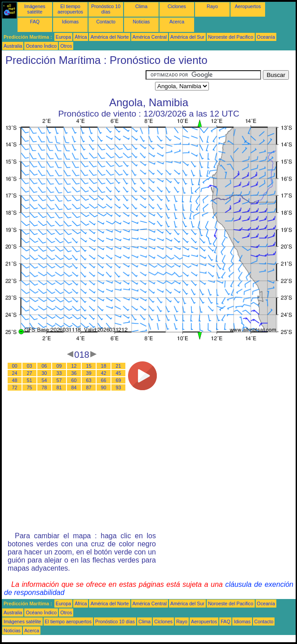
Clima (141, 6)
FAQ (35, 22)
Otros (66, 46)
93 (119, 387)
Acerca (177, 22)
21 (119, 366)
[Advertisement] (74, 81)
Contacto (106, 22)
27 (30, 373)
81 (59, 387)
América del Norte (109, 37)
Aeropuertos (248, 6)
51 (30, 380)
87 (89, 387)
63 (89, 380)
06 (44, 366)
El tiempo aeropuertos (70, 9)
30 (44, 373)
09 (59, 366)
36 (74, 373)
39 (89, 373)
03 (30, 366)
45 (119, 373)
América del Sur (187, 37)
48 (15, 380)
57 (59, 380)
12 (74, 366)
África (81, 37)
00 (15, 366)
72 (15, 387)
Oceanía (266, 37)
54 (44, 380)
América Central (150, 37)
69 (119, 380)
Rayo (212, 6)
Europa (63, 37)
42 (104, 373)
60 (74, 380)
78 (44, 387)
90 (104, 387)
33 (59, 373)
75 (30, 387)
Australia (13, 46)
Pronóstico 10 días (106, 9)
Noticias (142, 22)
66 (104, 380)
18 (104, 366)
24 (15, 373)
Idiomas (70, 22)
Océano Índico (41, 46)
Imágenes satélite (35, 9)
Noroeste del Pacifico (231, 37)
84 (74, 387)
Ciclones (177, 6)
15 (89, 366)
